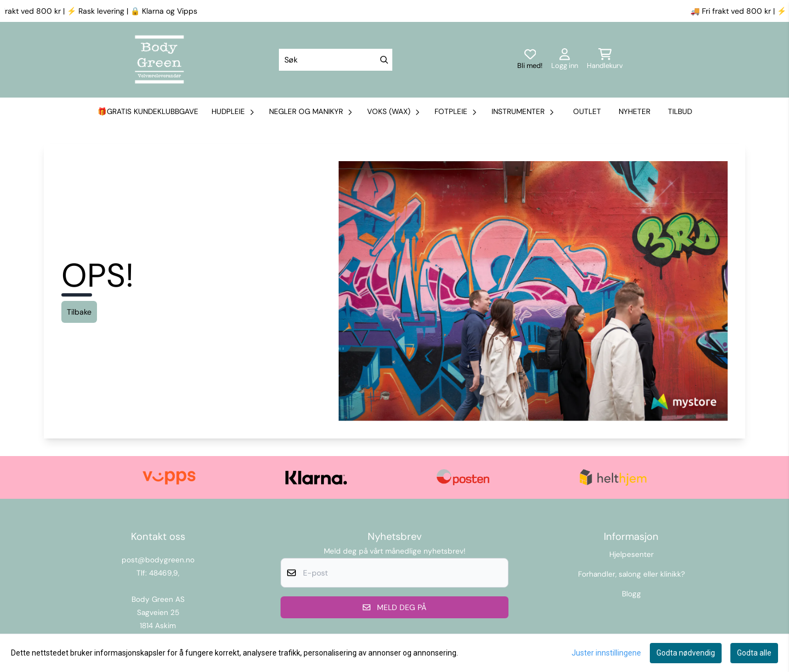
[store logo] (159, 60)
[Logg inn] (530, 60)
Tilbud (680, 112)
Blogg (631, 594)
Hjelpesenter (631, 554)
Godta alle (754, 653)
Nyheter (634, 112)
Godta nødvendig (686, 653)
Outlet (587, 112)
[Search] (384, 60)
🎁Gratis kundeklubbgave (148, 112)
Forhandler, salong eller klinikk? (631, 574)
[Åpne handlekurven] (605, 60)
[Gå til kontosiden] (565, 60)
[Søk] (336, 60)
